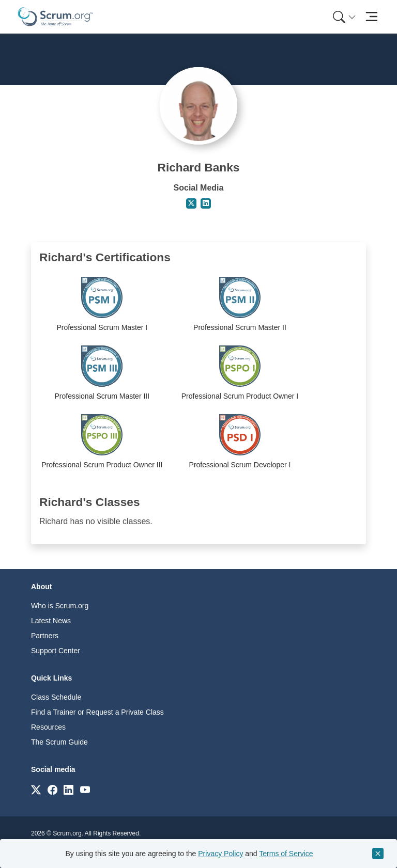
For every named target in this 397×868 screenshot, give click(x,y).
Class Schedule (56, 697)
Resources (48, 727)
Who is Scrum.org (60, 606)
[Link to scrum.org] (36, 789)
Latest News (51, 621)
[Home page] (55, 17)
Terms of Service (286, 854)
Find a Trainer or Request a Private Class (97, 712)
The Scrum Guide (59, 742)
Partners (45, 636)
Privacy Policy (220, 854)
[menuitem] (343, 17)
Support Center (56, 651)
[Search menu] (344, 17)
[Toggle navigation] (371, 17)
